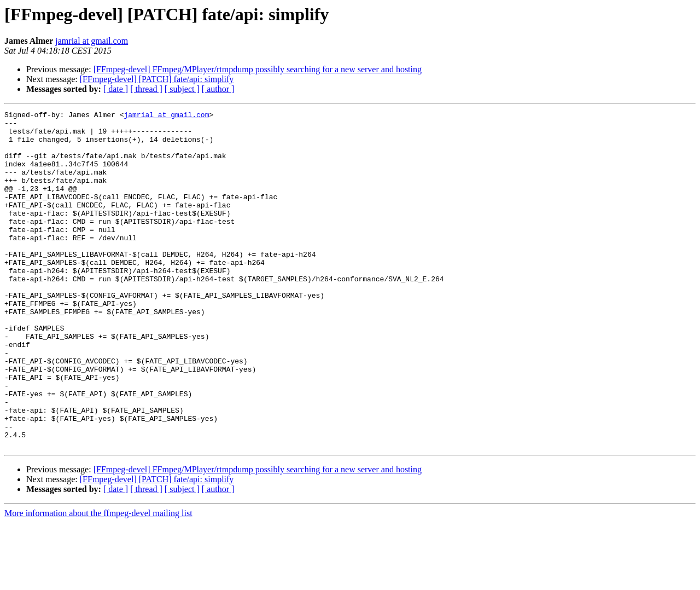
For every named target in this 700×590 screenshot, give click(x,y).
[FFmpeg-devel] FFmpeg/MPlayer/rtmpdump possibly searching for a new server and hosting (258, 69)
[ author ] (218, 89)
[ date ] (116, 89)
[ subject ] (182, 89)
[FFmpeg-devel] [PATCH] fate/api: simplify (157, 79)
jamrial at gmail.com (92, 41)
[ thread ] (146, 89)
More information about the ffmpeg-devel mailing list (98, 580)
